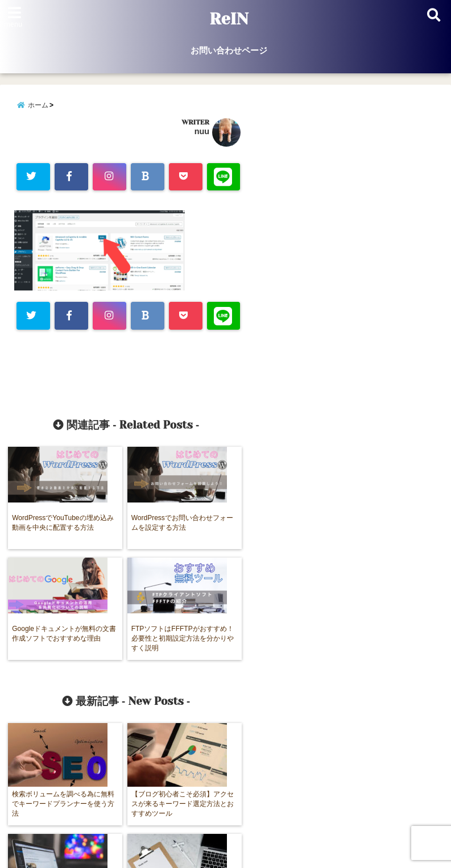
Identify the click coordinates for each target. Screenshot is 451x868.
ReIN (229, 19)
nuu (202, 133)
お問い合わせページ (229, 50)
